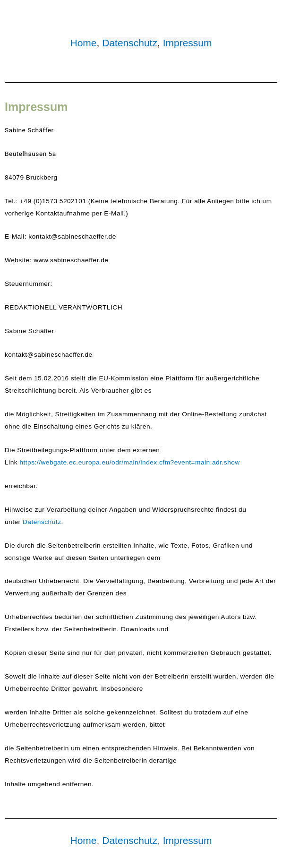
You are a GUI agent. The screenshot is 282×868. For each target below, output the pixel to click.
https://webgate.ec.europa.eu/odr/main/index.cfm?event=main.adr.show (129, 462)
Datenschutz (130, 43)
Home (84, 43)
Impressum (188, 43)
